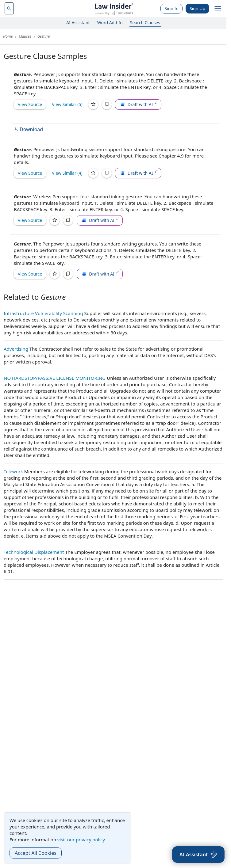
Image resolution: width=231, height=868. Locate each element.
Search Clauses (145, 23)
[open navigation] (218, 9)
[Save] (93, 105)
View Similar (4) (67, 173)
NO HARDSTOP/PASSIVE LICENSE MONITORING (55, 378)
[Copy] (107, 105)
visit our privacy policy (81, 839)
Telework (13, 471)
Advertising (16, 349)
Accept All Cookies (36, 853)
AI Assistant (78, 23)
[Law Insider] (114, 8)
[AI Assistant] (198, 855)
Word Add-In (110, 23)
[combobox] (9, 8)
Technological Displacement (34, 552)
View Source (30, 104)
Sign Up (197, 8)
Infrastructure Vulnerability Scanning (43, 313)
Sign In (171, 8)
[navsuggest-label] (9, 8)
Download (28, 129)
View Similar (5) (67, 104)
